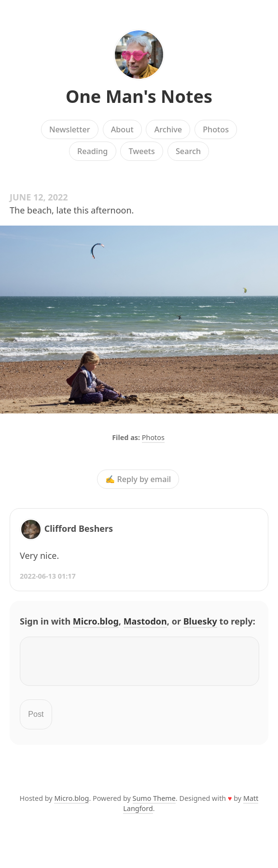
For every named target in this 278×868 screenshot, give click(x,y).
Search (188, 151)
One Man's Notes (139, 96)
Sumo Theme (154, 804)
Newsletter (70, 129)
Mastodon (145, 621)
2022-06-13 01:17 (48, 576)
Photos (216, 129)
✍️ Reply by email (138, 479)
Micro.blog (96, 621)
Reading (92, 151)
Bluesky (200, 621)
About (122, 129)
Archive (168, 129)
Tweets (142, 151)
